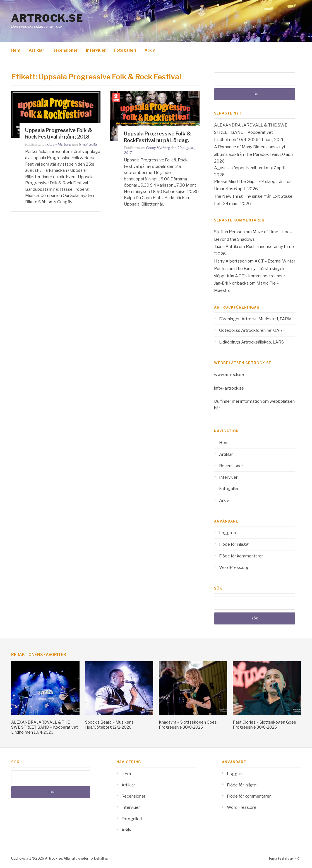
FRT (298, 858)
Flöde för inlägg (234, 544)
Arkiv (150, 50)
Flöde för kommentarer (241, 556)
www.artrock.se (229, 375)
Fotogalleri (125, 50)
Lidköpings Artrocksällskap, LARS (251, 342)
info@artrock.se (229, 388)
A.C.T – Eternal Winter (275, 261)
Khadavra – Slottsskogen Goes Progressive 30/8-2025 (188, 725)
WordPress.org (234, 567)
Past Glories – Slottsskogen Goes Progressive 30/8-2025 (264, 725)
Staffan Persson (229, 232)
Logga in (227, 533)
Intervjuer (96, 50)
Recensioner (65, 50)
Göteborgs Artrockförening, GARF (252, 330)
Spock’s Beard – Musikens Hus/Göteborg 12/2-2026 (109, 725)
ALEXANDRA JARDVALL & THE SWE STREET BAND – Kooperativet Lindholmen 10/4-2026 (251, 133)
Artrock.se (47, 18)
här (217, 408)
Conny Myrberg (59, 145)
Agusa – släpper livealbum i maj (243, 168)
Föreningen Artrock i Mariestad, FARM (255, 319)
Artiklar (36, 50)
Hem (16, 50)
